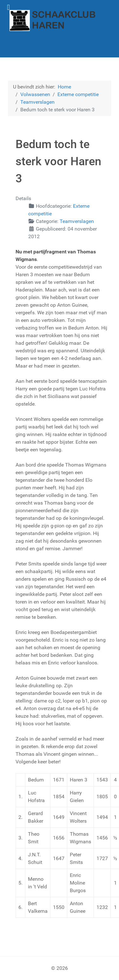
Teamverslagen (77, 221)
